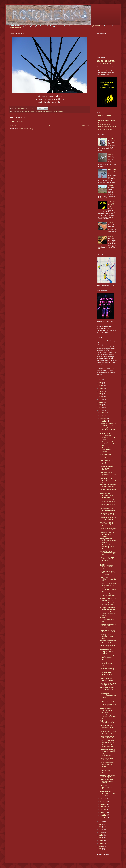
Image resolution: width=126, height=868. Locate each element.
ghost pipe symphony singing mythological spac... (107, 614)
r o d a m (111, 186)
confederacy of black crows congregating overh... (107, 444)
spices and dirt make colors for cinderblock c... (108, 727)
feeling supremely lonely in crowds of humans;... (108, 722)
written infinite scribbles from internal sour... (107, 746)
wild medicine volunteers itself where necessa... (108, 608)
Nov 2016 (104, 416)
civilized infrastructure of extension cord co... (108, 741)
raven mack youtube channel (107, 127)
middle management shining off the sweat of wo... (108, 579)
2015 (101, 821)
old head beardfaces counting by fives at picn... (107, 547)
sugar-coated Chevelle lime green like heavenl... (107, 462)
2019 (101, 402)
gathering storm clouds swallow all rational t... (108, 514)
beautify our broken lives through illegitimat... (108, 755)
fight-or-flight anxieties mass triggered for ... (107, 737)
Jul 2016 (103, 801)
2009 (101, 838)
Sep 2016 (104, 421)
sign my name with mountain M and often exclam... (108, 541)
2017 (101, 408)
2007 (101, 843)
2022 (101, 394)
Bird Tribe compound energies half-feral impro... (107, 567)
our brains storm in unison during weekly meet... (108, 732)
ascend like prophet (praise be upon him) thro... (107, 674)
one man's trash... (48, 111)
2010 (101, 835)
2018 (101, 405)
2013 (101, 827)
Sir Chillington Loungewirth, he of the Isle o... (108, 695)
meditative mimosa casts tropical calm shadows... (108, 626)
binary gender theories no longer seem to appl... (108, 518)
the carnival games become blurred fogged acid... (108, 553)
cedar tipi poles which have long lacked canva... (107, 534)
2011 (101, 832)
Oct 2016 (104, 418)
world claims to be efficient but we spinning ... (106, 450)
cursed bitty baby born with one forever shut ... (108, 595)
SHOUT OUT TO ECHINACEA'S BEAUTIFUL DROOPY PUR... (108, 437)
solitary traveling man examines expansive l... (108, 510)
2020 (101, 399)
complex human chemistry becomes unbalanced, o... (108, 771)
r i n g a (110, 138)
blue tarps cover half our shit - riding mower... (108, 776)
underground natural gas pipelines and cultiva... (108, 529)
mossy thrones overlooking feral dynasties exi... (106, 787)
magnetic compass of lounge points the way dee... (108, 590)
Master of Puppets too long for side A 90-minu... (107, 689)
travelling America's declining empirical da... (107, 636)
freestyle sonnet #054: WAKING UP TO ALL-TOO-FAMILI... (108, 573)
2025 (101, 386)
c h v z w (111, 222)
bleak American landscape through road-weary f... (107, 495)
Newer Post (14, 125)
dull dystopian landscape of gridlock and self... (108, 701)
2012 (101, 830)
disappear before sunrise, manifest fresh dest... (108, 486)
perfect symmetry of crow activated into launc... (108, 705)
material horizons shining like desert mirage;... (108, 424)
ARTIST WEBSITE (15, 28)
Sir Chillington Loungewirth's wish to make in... (108, 620)
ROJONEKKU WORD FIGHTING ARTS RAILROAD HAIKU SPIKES (107, 560)
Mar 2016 (104, 812)
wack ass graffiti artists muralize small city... (107, 604)
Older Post (86, 125)
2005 (101, 849)
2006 (101, 846)
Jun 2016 (104, 804)
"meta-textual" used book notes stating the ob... (108, 584)
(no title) (111, 154)
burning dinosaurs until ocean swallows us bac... (107, 658)
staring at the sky (58, 111)
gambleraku (33, 111)
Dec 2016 (104, 413)
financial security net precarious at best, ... (108, 680)
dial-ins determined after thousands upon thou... (108, 501)
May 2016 (104, 807)
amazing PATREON (94, 26)
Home (50, 125)
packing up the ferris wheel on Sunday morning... (106, 781)
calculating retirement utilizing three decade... (108, 759)
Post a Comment (18, 121)
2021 (101, 397)
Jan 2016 (104, 818)
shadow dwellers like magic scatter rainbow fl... (108, 474)
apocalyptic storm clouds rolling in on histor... (108, 684)
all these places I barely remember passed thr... (108, 505)
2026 (101, 383)
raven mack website (105, 115)
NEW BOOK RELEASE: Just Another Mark (112, 204)
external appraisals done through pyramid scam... (108, 664)
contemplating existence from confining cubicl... (108, 750)
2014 (101, 824)
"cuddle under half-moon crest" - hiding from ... (108, 646)
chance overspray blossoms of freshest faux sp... (107, 793)
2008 (101, 841)
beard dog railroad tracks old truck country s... (108, 642)
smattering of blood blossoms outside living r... (108, 480)
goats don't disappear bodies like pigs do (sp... (107, 524)
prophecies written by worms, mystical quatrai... (107, 764)
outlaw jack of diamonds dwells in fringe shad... (108, 631)
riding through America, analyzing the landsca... (107, 468)
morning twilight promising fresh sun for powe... (108, 490)
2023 (101, 391)
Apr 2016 (104, 810)
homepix (40, 111)
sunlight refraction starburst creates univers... (106, 711)
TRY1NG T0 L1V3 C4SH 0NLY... (112, 172)
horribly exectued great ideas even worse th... (108, 669)
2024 (101, 388)
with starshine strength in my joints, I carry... (108, 599)
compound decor (24, 111)
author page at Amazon (106, 129)
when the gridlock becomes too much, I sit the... (108, 456)
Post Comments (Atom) (25, 129)
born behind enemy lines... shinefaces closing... (107, 651)
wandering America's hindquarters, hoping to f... (108, 430)
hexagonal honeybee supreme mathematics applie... (108, 717)
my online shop (103, 118)
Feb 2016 (104, 815)
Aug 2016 (104, 799)
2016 (101, 410)
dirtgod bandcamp (104, 124)
